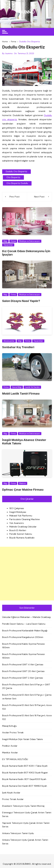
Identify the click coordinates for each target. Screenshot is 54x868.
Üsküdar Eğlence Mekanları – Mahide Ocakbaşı (26, 617)
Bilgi (5, 241)
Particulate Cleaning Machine (25, 519)
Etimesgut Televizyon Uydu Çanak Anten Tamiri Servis (27, 814)
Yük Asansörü (17, 523)
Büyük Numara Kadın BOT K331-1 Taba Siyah (25, 766)
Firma (13, 241)
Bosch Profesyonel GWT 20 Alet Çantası (23, 671)
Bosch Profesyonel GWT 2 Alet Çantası (23, 678)
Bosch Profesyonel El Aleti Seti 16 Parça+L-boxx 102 (27, 717)
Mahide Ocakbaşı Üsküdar (23, 527)
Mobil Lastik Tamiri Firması (21, 394)
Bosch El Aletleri (18, 530)
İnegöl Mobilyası (18, 512)
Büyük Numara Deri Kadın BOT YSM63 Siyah (25, 786)
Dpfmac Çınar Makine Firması (23, 490)
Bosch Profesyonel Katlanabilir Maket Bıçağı (25, 631)
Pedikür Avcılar (10, 746)
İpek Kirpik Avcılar (11, 793)
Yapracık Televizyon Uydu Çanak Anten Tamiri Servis (26, 825)
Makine (23, 483)
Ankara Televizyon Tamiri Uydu (18, 833)
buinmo (9, 53)
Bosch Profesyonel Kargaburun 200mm (23, 637)
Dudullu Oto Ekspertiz (16, 172)
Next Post (39, 197)
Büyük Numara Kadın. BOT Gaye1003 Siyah (24, 779)
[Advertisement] (27, 574)
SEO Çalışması (17, 508)
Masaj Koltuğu (9, 726)
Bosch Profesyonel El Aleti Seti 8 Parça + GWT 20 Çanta (26, 686)
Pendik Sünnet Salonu (21, 534)
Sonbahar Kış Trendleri (18, 347)
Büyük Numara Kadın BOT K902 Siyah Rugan (25, 773)
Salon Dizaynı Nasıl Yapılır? (21, 301)
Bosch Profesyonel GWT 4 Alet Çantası (23, 664)
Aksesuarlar (9, 341)
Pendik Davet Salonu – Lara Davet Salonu (24, 624)
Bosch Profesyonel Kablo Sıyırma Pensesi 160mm (23, 646)
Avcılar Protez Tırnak (13, 732)
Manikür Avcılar (10, 753)
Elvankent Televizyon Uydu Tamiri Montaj (23, 806)
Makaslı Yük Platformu (21, 516)
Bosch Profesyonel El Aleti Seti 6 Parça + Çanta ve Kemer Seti (27, 697)
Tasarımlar (8, 245)
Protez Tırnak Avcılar (13, 799)
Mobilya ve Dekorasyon (30, 241)
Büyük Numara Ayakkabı (22, 538)
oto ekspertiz (13, 177)
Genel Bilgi (17, 387)
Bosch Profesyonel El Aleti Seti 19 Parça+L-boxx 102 (27, 707)
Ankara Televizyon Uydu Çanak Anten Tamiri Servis (25, 842)
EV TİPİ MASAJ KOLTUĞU (15, 759)
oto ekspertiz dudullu (17, 183)
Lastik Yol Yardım (32, 387)
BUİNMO (27, 12)
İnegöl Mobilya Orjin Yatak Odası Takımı (22, 739)
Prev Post (15, 197)
